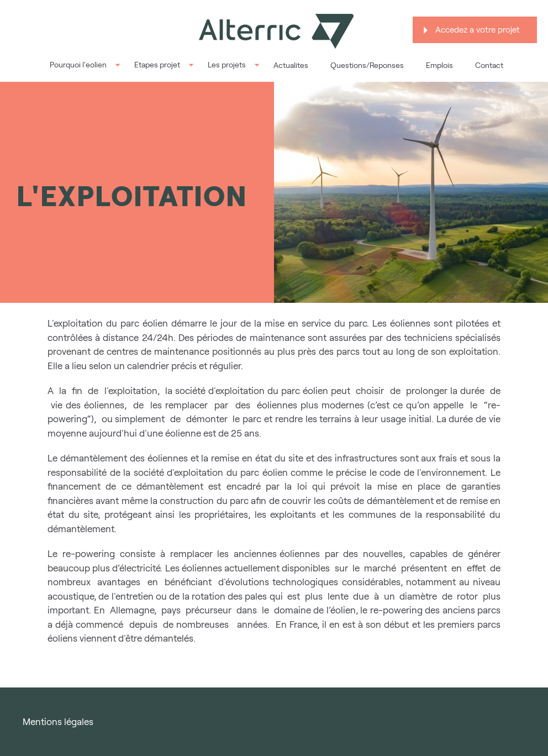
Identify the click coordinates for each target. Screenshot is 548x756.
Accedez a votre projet (478, 30)
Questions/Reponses (367, 65)
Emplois (439, 65)
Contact (489, 65)
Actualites (291, 65)
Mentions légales (58, 722)
